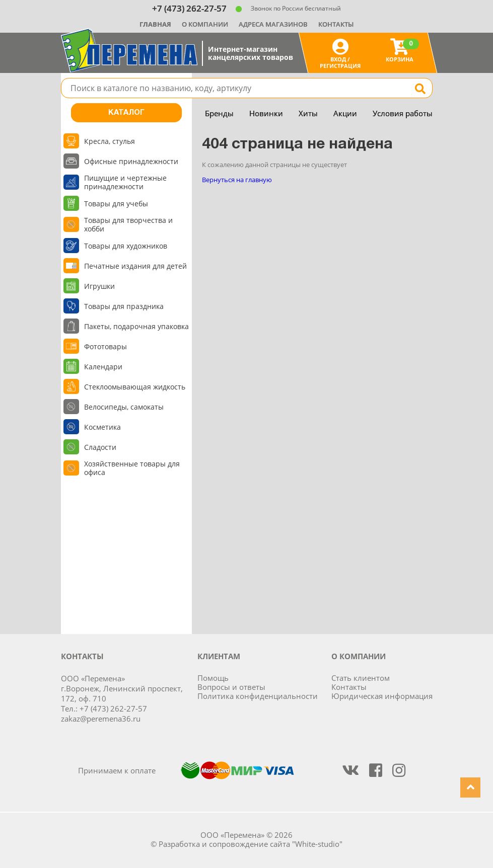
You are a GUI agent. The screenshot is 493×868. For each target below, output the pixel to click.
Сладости (100, 447)
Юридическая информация (382, 696)
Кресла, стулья (110, 141)
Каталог (126, 113)
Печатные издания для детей (135, 266)
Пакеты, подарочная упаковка (136, 326)
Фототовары (105, 346)
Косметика (102, 427)
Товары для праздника (124, 306)
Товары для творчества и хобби (128, 224)
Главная (155, 24)
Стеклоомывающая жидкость (135, 387)
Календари (103, 367)
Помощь (213, 678)
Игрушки (99, 286)
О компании (205, 24)
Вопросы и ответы (231, 687)
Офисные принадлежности (131, 161)
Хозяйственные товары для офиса (132, 468)
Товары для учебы (116, 204)
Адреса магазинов (273, 24)
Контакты (336, 24)
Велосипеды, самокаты (124, 407)
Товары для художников (126, 246)
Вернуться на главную (237, 180)
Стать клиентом (361, 678)
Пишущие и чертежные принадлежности (125, 182)
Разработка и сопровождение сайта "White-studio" (251, 844)
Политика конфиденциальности (258, 696)
